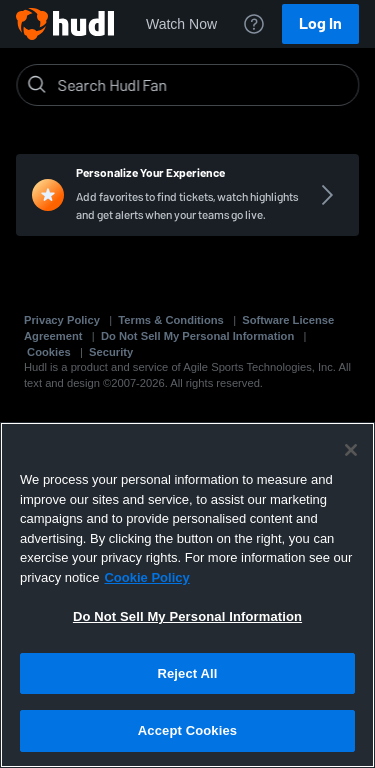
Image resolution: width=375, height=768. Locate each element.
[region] (187, 595)
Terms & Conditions (170, 320)
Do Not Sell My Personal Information (197, 336)
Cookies (49, 352)
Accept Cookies (187, 730)
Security (111, 352)
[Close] (351, 450)
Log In (320, 23)
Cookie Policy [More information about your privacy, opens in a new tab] (146, 577)
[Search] (203, 85)
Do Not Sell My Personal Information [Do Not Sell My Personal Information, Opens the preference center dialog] (187, 616)
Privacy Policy (62, 320)
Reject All (187, 673)
